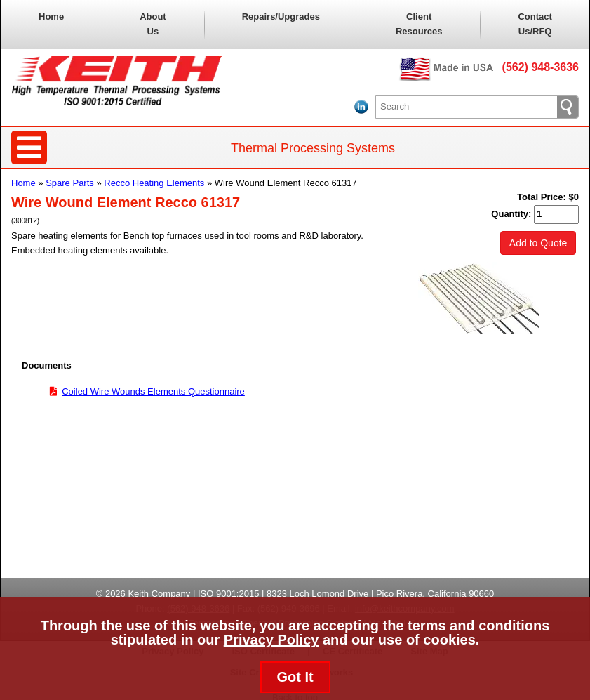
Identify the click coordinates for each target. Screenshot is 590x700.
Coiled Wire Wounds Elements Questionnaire (153, 391)
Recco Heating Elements (154, 183)
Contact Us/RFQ (535, 24)
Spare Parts (70, 183)
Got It (295, 677)
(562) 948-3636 (541, 67)
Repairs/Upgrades (281, 16)
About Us (153, 24)
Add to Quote (538, 243)
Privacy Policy (271, 640)
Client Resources (419, 24)
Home (51, 16)
